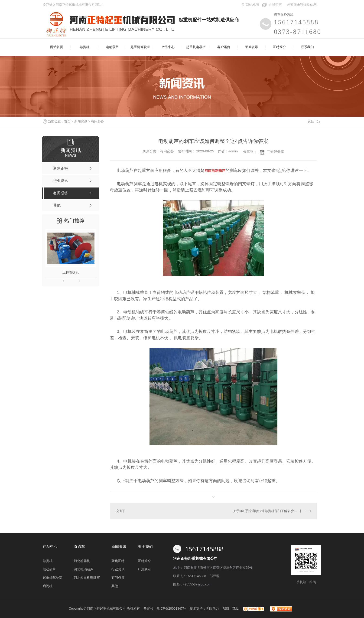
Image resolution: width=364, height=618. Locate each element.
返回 (314, 121)
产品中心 (168, 47)
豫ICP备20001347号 (171, 608)
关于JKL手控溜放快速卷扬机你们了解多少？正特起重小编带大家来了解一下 (272, 511)
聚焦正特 (118, 561)
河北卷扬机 (82, 561)
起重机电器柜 (196, 47)
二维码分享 (275, 152)
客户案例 (224, 47)
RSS (226, 608)
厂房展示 (144, 569)
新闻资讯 (252, 47)
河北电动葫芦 (84, 569)
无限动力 (212, 608)
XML (235, 608)
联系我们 (307, 47)
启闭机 (48, 586)
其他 (115, 586)
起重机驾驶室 (140, 47)
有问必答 (97, 121)
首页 (67, 121)
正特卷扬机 (71, 272)
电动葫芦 (112, 47)
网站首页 (57, 47)
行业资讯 (118, 569)
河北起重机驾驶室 (87, 578)
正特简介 (279, 47)
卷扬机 (84, 47)
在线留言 (275, 5)
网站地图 (252, 5)
